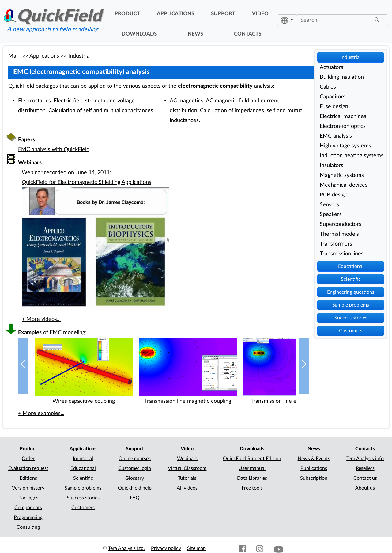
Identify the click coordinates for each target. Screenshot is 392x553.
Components (28, 508)
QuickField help (135, 488)
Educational (351, 266)
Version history (28, 488)
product (127, 14)
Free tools (252, 488)
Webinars (187, 459)
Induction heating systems (352, 156)
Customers (351, 331)
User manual (252, 468)
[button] (23, 366)
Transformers (336, 244)
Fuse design (334, 107)
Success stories (351, 318)
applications (175, 14)
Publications (314, 468)
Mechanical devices (344, 185)
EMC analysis (336, 136)
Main (14, 56)
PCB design (334, 195)
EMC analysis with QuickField (54, 149)
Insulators (332, 165)
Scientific (351, 279)
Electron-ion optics (343, 126)
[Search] (335, 20)
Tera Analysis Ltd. (126, 548)
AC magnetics (187, 101)
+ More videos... (41, 319)
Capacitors (333, 97)
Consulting (28, 527)
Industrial (351, 57)
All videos (187, 488)
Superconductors (341, 224)
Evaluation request (28, 468)
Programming (28, 517)
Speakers (331, 214)
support (223, 14)
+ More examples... (41, 413)
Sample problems (351, 305)
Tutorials (187, 478)
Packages (28, 498)
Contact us (365, 478)
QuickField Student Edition (252, 459)
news (195, 34)
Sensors (329, 205)
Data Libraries (252, 478)
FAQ (135, 498)
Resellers (365, 468)
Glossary (135, 478)
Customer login (135, 468)
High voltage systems (345, 146)
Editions (28, 478)
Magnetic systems (342, 175)
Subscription (314, 478)
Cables (328, 87)
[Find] (378, 20)
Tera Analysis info (365, 459)
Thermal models (339, 234)
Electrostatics (34, 101)
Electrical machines (343, 116)
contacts (248, 34)
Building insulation (342, 77)
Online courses (135, 459)
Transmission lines (342, 254)
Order (28, 459)
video (260, 14)
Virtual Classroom (187, 468)
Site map (196, 548)
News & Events (314, 459)
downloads (139, 34)
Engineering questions (351, 292)
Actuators (332, 67)
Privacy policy (166, 548)
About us (365, 488)
